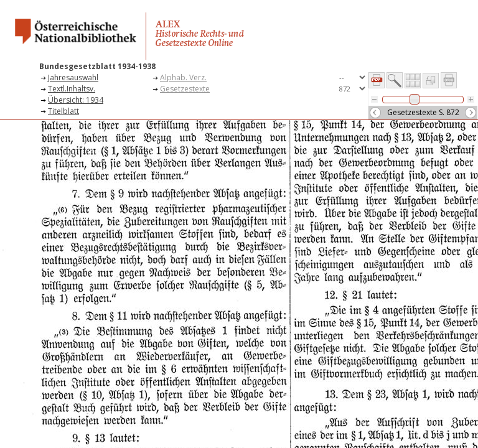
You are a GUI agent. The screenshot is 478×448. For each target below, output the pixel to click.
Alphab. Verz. (183, 77)
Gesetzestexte (185, 89)
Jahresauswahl (73, 77)
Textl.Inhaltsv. (72, 89)
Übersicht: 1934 (76, 100)
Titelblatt (63, 111)
